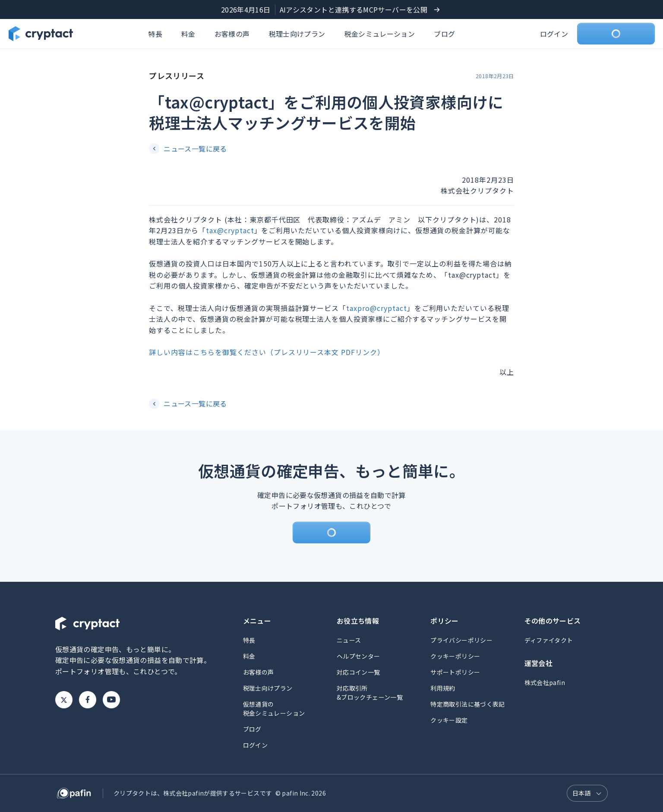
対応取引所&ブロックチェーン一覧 (370, 693)
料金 (188, 34)
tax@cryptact (230, 230)
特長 (155, 34)
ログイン (554, 34)
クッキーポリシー (455, 656)
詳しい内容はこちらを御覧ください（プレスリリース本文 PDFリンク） (267, 352)
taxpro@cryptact (376, 308)
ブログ (444, 34)
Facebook (88, 700)
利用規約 (443, 688)
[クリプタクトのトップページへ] (41, 34)
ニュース (349, 640)
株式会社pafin (545, 682)
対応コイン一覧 (358, 672)
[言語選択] (587, 793)
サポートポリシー (455, 672)
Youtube (111, 700)
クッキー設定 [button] (449, 720)
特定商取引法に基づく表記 (467, 704)
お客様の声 (232, 34)
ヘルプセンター (358, 656)
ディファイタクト (549, 640)
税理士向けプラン (297, 34)
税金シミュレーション (380, 34)
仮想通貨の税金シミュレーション (274, 709)
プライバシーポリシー (461, 640)
